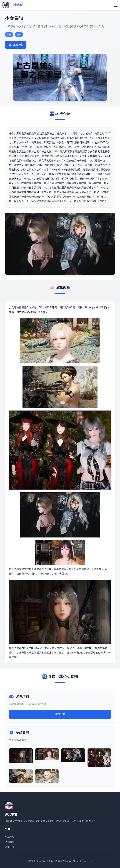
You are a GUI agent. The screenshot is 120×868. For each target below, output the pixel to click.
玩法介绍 (10, 837)
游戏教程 (10, 842)
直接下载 (16, 45)
